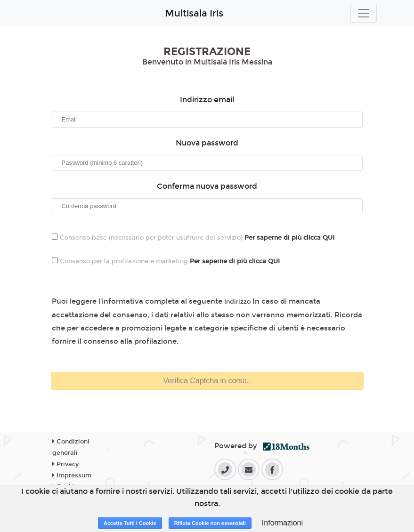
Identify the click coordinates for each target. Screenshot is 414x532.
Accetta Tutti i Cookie (130, 523)
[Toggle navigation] (364, 13)
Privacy (65, 464)
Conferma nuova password (207, 186)
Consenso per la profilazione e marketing (166, 261)
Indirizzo (237, 302)
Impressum (72, 476)
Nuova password (207, 143)
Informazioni (282, 523)
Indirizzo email (207, 100)
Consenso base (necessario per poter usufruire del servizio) (193, 238)
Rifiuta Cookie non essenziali (210, 523)
